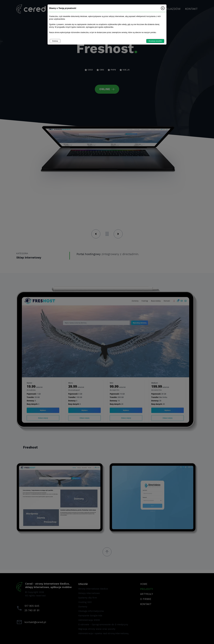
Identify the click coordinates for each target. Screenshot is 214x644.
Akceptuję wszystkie (155, 41)
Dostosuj (55, 41)
